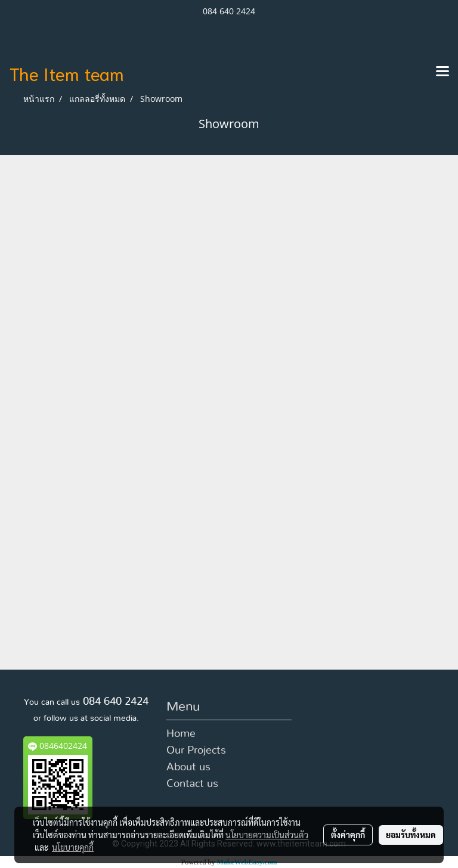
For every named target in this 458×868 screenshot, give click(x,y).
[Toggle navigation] (442, 72)
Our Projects (196, 751)
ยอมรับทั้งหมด (411, 835)
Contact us (192, 784)
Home (181, 734)
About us (188, 767)
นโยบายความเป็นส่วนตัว (267, 835)
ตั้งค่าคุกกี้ (348, 835)
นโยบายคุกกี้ (73, 847)
